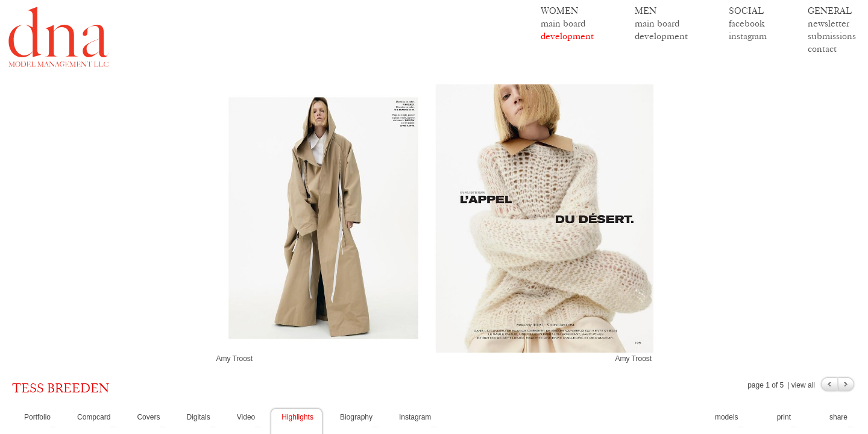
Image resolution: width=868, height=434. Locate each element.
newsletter (829, 23)
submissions (832, 36)
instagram (748, 36)
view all (803, 385)
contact (822, 49)
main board (563, 23)
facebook (747, 23)
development (567, 36)
